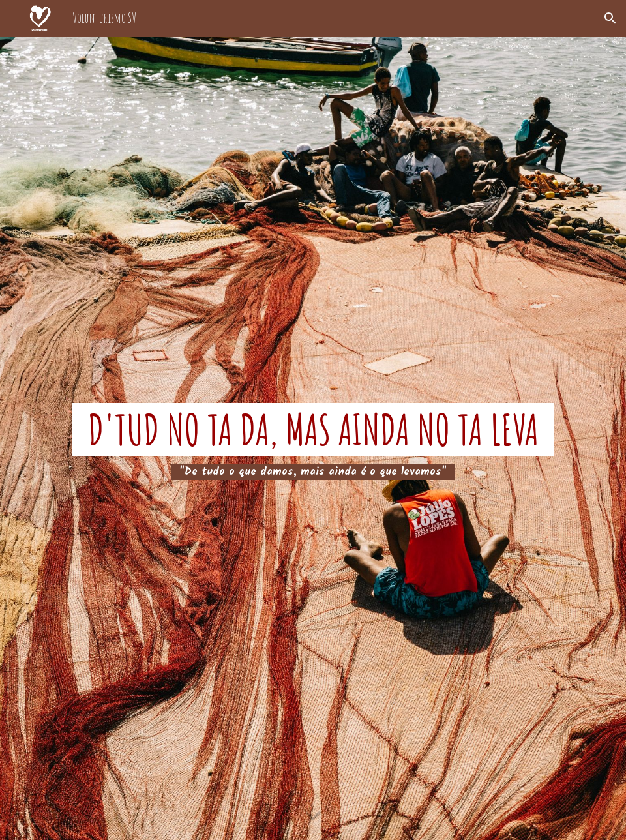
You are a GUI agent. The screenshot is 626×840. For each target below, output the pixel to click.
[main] (313, 438)
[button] (610, 18)
